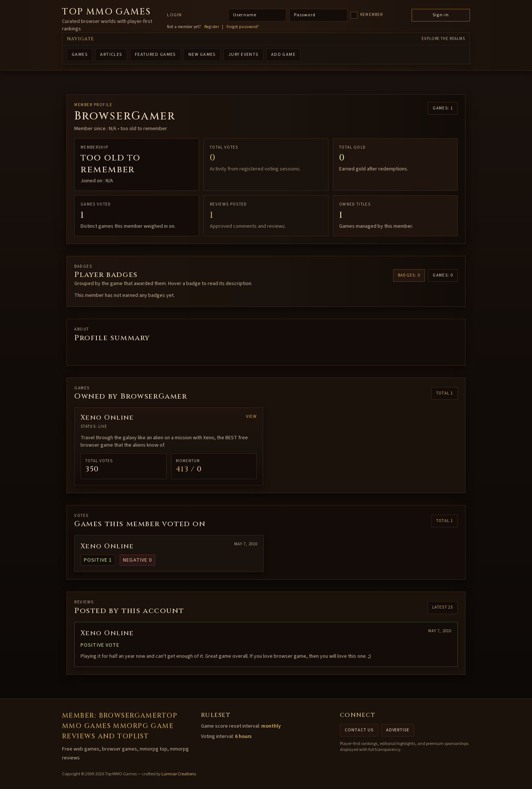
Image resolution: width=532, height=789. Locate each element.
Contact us (359, 730)
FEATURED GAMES (155, 55)
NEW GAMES (202, 55)
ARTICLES (111, 55)
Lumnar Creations (179, 774)
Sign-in (441, 15)
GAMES (80, 55)
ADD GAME (284, 55)
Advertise (398, 730)
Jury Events (243, 55)
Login (174, 15)
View (251, 416)
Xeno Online (107, 546)
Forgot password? (243, 27)
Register (212, 27)
